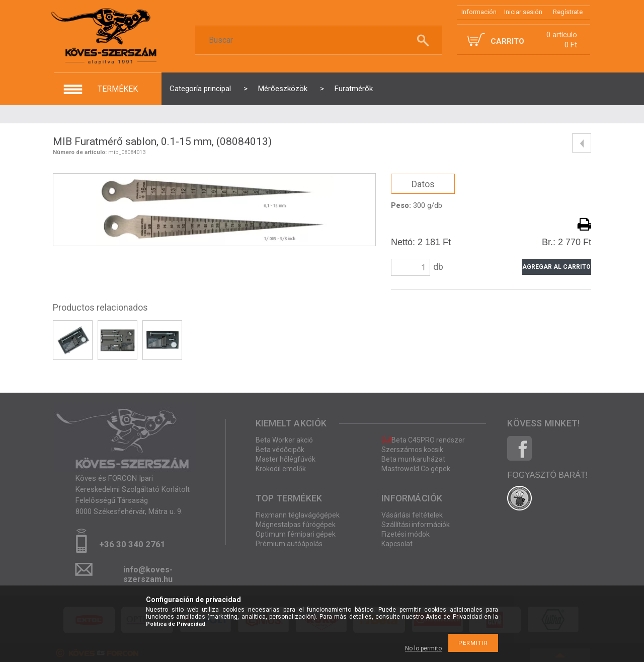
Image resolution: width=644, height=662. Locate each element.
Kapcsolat (397, 544)
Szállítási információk (416, 525)
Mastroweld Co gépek (416, 469)
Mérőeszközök (283, 89)
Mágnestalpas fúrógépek (296, 525)
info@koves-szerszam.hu (148, 573)
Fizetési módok (406, 534)
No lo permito (423, 648)
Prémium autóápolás (289, 544)
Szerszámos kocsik (412, 450)
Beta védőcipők (280, 450)
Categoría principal (200, 89)
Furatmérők (354, 89)
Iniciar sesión (523, 12)
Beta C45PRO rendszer (423, 440)
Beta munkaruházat (413, 459)
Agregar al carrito (556, 267)
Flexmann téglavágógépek (298, 515)
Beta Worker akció (284, 440)
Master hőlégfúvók (286, 459)
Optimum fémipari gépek (296, 534)
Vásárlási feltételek (412, 515)
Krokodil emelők (281, 469)
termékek (118, 89)
